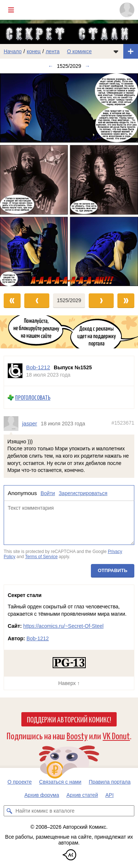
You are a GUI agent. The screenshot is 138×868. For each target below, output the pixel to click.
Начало (13, 51)
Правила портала (110, 782)
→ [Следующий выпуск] (88, 66)
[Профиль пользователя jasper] (13, 423)
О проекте (20, 782)
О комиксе (79, 51)
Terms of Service (41, 557)
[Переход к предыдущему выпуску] (17, 180)
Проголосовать (33, 397)
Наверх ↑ (69, 683)
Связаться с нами (60, 782)
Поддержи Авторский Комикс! (69, 719)
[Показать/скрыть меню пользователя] (127, 10)
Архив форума (42, 795)
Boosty (77, 735)
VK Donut (116, 735)
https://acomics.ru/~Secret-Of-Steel (63, 626)
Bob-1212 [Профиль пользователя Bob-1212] (38, 367)
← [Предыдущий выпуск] (50, 66)
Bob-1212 (38, 638)
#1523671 (123, 423)
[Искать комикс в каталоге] (9, 811)
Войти (48, 493)
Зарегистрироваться (83, 493)
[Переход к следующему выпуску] (69, 180)
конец (34, 51)
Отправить (113, 570)
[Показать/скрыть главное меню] (11, 10)
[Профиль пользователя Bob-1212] (15, 371)
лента (53, 51)
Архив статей (82, 795)
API (109, 795)
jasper (30, 423)
